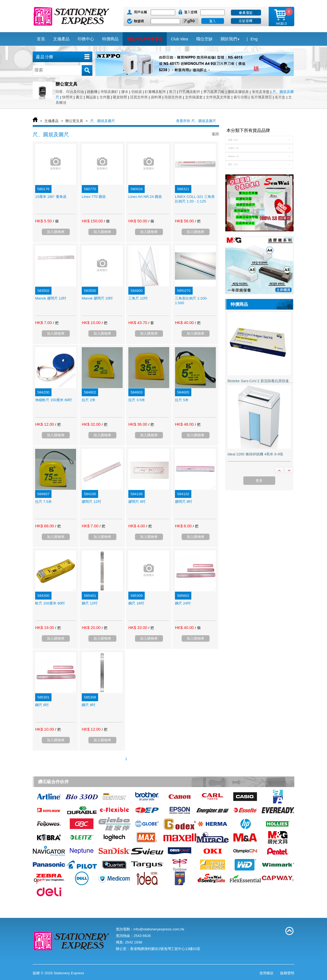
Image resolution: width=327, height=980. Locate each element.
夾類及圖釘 (109, 92)
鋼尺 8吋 (89, 705)
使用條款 (267, 973)
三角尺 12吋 (138, 298)
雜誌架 (91, 97)
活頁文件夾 (139, 97)
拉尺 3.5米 (137, 400)
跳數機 (92, 92)
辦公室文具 (74, 121)
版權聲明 (287, 973)
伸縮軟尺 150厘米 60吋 (54, 400)
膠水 (125, 92)
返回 (215, 134)
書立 (79, 97)
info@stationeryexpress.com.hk (159, 929)
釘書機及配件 (155, 92)
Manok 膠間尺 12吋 (51, 298)
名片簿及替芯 (261, 97)
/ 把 (198, 221)
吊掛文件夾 (173, 97)
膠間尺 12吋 (91, 502)
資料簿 (156, 97)
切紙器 (137, 92)
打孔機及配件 (190, 92)
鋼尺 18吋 (136, 603)
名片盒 (280, 97)
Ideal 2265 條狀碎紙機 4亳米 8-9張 (255, 454)
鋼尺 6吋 (42, 705)
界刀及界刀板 (214, 92)
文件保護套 (194, 97)
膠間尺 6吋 (137, 502)
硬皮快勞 (120, 97)
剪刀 (172, 92)
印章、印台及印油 (70, 92)
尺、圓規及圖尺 (103, 121)
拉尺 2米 (89, 400)
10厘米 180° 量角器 (51, 197)
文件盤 (105, 97)
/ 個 (56, 221)
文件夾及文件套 (218, 97)
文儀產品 (52, 121)
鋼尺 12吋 (90, 603)
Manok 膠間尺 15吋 (97, 298)
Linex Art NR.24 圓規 (145, 197)
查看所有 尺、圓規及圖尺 (196, 121)
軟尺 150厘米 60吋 (50, 603)
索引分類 (241, 97)
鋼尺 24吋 (183, 603)
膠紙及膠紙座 (238, 92)
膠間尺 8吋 (184, 502)
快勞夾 (67, 97)
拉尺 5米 (182, 400)
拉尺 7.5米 (43, 502)
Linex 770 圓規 (94, 197)
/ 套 (151, 323)
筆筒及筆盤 (261, 92)
